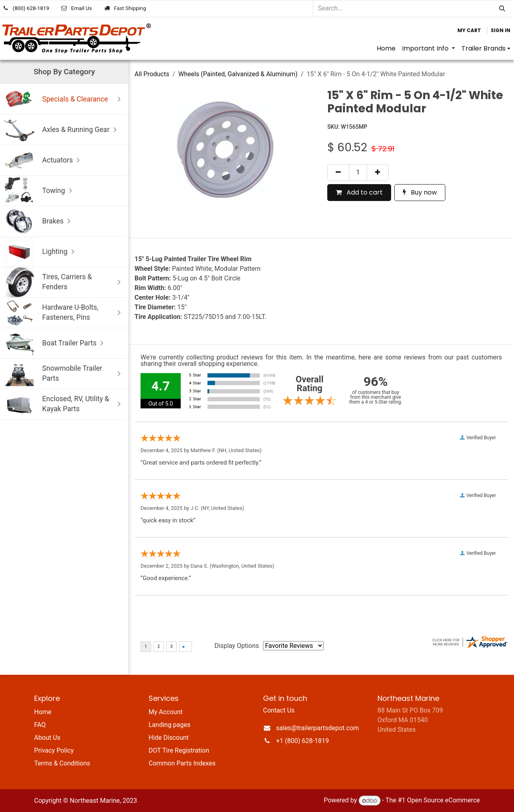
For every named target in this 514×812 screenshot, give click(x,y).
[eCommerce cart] (469, 30)
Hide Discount (169, 738)
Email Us (82, 8)
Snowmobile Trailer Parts (64, 374)
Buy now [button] (420, 192)
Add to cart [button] (359, 192)
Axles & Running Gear (62, 130)
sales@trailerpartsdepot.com (318, 728)
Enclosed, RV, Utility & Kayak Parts (64, 404)
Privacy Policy (54, 750)
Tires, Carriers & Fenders (64, 282)
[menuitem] (386, 49)
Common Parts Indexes (182, 763)
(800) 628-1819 (31, 8)
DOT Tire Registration (179, 750)
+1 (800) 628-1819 (303, 741)
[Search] (502, 9)
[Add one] (378, 173)
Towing (40, 191)
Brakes (39, 221)
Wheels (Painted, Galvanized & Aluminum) (238, 74)
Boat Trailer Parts (56, 343)
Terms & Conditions (62, 763)
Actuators (44, 160)
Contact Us (279, 710)
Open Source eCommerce (443, 801)
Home (43, 712)
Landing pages (169, 725)
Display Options (237, 646)
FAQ (40, 725)
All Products (152, 74)
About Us (47, 738)
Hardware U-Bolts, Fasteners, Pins (64, 313)
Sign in (501, 30)
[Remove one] (338, 173)
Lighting (41, 252)
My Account (166, 712)
